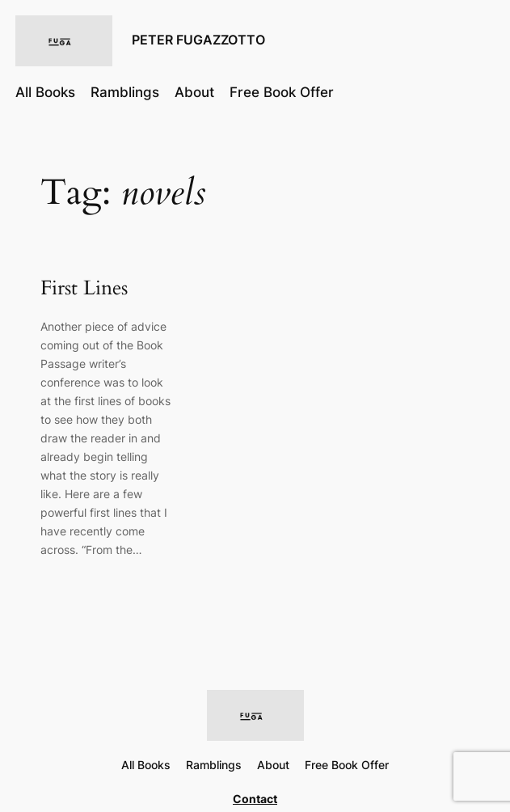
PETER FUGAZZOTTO (198, 40)
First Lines (84, 289)
